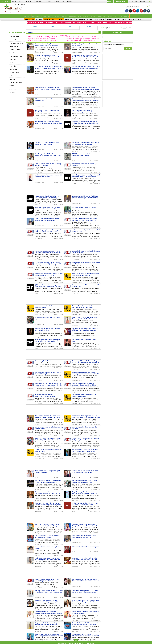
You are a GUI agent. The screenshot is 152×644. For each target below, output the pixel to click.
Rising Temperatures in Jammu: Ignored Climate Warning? (48, 373)
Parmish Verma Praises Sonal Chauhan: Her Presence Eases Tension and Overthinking (85, 450)
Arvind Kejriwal (129, 22)
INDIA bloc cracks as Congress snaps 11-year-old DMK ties (48, 472)
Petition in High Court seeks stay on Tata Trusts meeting (86, 45)
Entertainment (83, 16)
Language (138, 2)
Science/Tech (111, 16)
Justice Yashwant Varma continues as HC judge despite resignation (48, 176)
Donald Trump (49, 22)
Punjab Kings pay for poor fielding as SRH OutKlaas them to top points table (49, 231)
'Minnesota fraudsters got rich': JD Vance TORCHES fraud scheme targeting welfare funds (86, 591)
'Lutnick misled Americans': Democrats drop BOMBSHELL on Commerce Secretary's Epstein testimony (85, 472)
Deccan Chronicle (15, 50)
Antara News (14, 76)
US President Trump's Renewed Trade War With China (48, 111)
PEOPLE (124, 19)
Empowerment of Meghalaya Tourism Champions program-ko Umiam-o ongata (86, 417)
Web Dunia (13, 69)
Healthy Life (30, 2)
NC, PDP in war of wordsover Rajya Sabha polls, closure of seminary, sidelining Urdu (86, 67)
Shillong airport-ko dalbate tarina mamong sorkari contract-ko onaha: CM (85, 373)
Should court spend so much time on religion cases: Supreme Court (47, 219)
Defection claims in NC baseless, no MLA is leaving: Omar (86, 286)
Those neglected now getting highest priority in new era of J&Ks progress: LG (48, 263)
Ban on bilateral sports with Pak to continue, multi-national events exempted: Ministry (84, 307)
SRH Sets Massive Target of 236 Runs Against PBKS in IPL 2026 (47, 536)
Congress (119, 22)
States (51, 16)
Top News (27, 16)
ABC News (13, 89)
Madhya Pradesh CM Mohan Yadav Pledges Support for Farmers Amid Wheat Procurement (86, 525)
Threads (48, 2)
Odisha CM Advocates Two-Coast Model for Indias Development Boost (85, 143)
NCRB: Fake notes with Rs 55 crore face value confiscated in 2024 (85, 155)
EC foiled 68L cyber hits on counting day (85, 547)
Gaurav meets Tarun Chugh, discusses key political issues (49, 428)
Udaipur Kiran (14, 73)
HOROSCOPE (132, 19)
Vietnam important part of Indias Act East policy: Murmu (86, 231)
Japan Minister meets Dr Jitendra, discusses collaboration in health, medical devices (83, 384)
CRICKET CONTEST (49, 19)
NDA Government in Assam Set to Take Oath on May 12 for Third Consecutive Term (48, 439)
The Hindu (13, 40)
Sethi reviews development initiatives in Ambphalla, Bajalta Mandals (86, 439)
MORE (139, 19)
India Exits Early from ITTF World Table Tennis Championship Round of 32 (48, 481)
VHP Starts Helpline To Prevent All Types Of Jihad (42, 37)
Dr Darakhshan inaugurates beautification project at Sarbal (45, 395)
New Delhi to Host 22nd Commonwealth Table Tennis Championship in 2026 (85, 624)
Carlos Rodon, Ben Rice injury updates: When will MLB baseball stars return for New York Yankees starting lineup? (85, 100)
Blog (63, 2)
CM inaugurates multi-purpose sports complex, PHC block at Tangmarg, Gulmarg (85, 219)
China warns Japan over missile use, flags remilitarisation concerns (86, 263)
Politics (64, 16)
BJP (113, 22)
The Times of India (16, 56)
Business (72, 16)
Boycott (63, 22)
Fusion (21, 2)
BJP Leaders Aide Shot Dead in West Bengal (84, 340)
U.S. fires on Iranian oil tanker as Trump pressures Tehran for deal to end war (48, 417)
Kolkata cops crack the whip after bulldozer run (46, 100)
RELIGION (109, 19)
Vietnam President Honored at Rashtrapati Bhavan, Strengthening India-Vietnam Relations (49, 493)
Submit (128, 48)
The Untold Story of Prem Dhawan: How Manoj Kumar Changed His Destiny (85, 601)
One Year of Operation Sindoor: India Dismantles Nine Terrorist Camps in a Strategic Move (85, 559)
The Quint (13, 66)
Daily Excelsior (14, 37)
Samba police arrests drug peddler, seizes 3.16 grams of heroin (47, 580)
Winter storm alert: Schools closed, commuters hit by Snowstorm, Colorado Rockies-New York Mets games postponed (86, 88)
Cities (57, 16)
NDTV (11, 63)
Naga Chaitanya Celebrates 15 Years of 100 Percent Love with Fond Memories (85, 493)
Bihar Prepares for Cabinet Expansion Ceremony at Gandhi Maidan (85, 318)
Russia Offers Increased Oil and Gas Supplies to (42, 41)
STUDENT (90, 19)
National (36, 16)
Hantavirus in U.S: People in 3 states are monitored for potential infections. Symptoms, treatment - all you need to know (48, 45)
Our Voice (39, 2)
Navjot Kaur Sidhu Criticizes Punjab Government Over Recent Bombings (47, 624)
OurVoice (63, 35)
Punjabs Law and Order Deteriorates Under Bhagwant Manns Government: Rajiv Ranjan (47, 559)
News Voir (13, 59)
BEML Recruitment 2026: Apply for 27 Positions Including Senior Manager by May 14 (48, 525)
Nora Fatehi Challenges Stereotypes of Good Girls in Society (48, 329)
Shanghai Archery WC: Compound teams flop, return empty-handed (86, 274)
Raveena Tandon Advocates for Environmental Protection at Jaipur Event (48, 56)
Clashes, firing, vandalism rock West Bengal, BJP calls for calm (47, 143)
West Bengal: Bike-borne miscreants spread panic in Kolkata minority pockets (48, 122)
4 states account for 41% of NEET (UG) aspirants (47, 318)
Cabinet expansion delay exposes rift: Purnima (85, 428)
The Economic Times (16, 43)
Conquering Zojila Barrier (43, 361)
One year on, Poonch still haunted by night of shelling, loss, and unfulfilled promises (85, 122)
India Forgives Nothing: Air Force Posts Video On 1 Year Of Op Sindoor (85, 504)
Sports (94, 16)
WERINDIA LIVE (69, 19)
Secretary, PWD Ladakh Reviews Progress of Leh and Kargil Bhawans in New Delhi (86, 362)
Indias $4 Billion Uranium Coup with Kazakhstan (81, 41)
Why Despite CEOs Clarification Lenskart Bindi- (41, 39)
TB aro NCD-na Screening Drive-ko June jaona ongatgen (48, 450)
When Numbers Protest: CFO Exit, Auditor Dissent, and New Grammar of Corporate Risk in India (48, 208)
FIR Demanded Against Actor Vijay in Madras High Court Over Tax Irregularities (84, 481)
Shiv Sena (95, 22)
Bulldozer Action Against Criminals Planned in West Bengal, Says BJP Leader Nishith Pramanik (48, 601)
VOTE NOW (60, 19)
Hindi (14, 2)
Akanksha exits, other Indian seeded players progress (47, 307)
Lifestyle (102, 16)
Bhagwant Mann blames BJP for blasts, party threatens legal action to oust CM (85, 197)
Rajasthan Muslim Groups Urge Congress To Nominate (83, 39)
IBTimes (12, 92)
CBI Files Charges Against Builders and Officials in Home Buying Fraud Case (85, 329)
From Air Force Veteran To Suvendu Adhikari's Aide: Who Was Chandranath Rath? (85, 56)
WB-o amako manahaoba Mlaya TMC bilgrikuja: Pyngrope (84, 395)
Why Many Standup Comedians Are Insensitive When (82, 37)
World (44, 16)
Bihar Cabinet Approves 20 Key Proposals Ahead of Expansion (86, 612)
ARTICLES (39, 19)
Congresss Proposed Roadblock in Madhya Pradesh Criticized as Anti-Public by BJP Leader (49, 612)
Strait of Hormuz (37, 22)
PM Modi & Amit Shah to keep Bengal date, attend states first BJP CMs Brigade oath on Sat (48, 88)
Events (69, 2)
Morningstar (14, 46)
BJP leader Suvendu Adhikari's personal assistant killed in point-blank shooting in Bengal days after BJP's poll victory (49, 286)
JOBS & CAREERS (80, 19)
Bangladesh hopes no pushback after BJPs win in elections (86, 252)
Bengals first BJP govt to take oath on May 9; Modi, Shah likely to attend (49, 274)
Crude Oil (78, 22)
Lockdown (87, 22)
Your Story (13, 53)
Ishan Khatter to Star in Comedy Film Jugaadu (47, 548)
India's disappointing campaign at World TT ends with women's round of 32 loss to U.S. (86, 635)
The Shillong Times (16, 82)
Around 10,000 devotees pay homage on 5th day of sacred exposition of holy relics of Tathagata (49, 384)
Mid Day (12, 79)
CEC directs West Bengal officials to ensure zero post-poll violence (84, 208)
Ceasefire (70, 22)
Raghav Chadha (105, 22)
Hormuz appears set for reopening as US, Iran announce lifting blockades (49, 340)
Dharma (56, 2)
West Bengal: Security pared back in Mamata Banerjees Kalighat (84, 536)
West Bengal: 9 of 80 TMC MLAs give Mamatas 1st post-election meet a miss (48, 155)
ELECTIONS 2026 (30, 19)
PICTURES (117, 19)
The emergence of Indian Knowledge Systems (85, 165)
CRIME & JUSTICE (100, 19)
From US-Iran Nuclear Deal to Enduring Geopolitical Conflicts (48, 165)
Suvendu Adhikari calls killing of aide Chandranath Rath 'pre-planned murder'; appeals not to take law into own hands (86, 580)
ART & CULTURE (123, 16)
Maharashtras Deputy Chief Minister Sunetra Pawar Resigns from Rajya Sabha (49, 504)
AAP (57, 22)
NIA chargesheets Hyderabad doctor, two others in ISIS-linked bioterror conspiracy (49, 591)
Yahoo (12, 86)
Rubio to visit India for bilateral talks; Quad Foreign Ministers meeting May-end (49, 635)
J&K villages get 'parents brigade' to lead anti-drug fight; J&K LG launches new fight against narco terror (86, 176)
